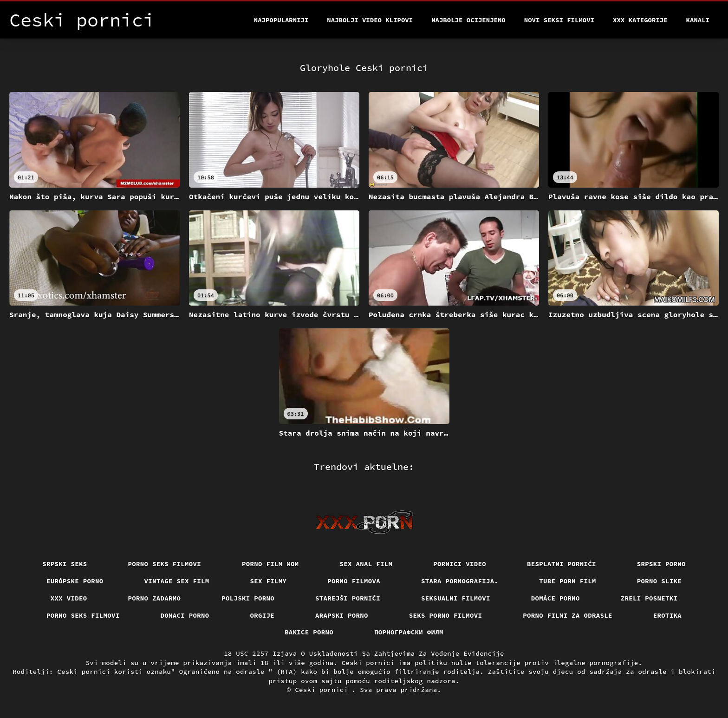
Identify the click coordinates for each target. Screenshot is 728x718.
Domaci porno (185, 615)
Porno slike (659, 581)
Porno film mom (270, 564)
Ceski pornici (323, 690)
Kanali (698, 20)
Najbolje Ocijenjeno (468, 20)
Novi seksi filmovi (559, 20)
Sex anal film (366, 564)
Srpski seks (65, 564)
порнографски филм (409, 632)
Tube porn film (568, 581)
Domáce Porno (556, 598)
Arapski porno (342, 615)
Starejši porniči (348, 598)
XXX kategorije (640, 20)
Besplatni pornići (562, 564)
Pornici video (460, 564)
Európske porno (75, 581)
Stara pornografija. (460, 581)
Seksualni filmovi (456, 598)
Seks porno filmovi (446, 615)
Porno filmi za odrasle (568, 615)
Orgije (263, 615)
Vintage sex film (177, 581)
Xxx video (69, 598)
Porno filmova (354, 581)
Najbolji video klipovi (370, 20)
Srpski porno (661, 564)
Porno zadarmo (155, 598)
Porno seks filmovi (165, 564)
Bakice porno (309, 632)
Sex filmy (269, 581)
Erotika (667, 615)
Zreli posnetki (649, 598)
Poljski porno (248, 598)
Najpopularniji (281, 20)
